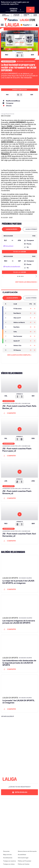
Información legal (23, 858)
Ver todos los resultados (26, 282)
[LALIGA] (12, 25)
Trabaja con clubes (9, 864)
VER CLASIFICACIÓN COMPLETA (19, 355)
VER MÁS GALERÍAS (8, 716)
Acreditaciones (8, 858)
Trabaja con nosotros (10, 861)
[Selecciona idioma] (27, 25)
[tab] (11, 229)
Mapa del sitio (7, 855)
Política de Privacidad (24, 861)
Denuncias (6, 851)
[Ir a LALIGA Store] (19, 20)
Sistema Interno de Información (27, 851)
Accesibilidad (22, 855)
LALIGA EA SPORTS (11, 229)
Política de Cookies (24, 864)
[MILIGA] (36, 25)
